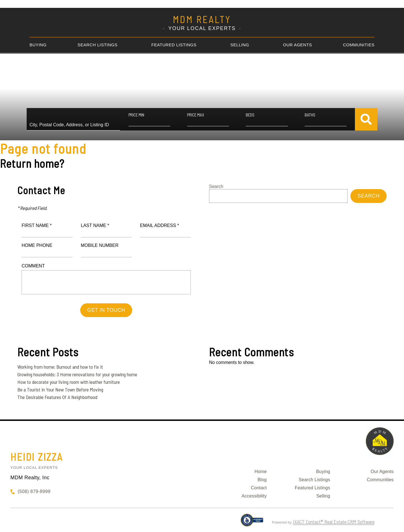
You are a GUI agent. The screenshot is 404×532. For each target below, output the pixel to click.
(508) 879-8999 (34, 491)
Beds (250, 115)
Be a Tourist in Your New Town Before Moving (60, 389)
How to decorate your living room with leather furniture (69, 382)
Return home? (32, 163)
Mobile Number (100, 245)
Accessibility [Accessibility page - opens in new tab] (254, 496)
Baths (310, 115)
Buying (38, 45)
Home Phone (37, 245)
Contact (259, 488)
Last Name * (95, 225)
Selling (240, 45)
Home (260, 472)
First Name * (37, 225)
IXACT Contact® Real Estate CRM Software (334, 522)
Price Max (196, 115)
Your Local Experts (34, 468)
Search (216, 186)
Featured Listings (174, 45)
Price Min (136, 115)
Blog (262, 480)
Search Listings (97, 45)
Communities (359, 45)
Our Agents (298, 45)
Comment (33, 266)
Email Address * (159, 225)
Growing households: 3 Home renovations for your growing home (77, 374)
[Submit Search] (366, 119)
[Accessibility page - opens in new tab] (252, 522)
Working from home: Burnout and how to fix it (60, 367)
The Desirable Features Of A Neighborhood (57, 397)
